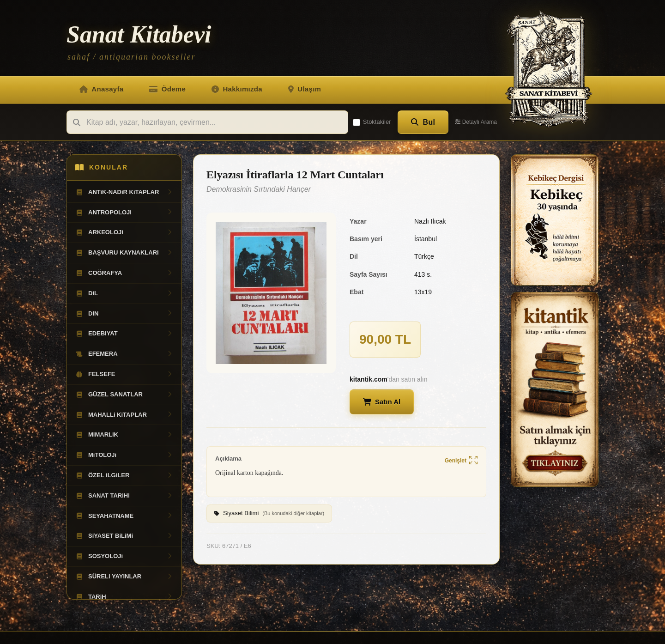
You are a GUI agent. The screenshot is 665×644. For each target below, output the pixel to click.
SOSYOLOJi (124, 556)
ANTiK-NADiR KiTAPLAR (124, 192)
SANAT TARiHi (124, 496)
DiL (124, 293)
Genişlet (461, 461)
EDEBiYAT (124, 334)
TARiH (124, 597)
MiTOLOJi (124, 455)
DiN (124, 314)
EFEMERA (124, 354)
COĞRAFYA (124, 273)
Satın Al (382, 402)
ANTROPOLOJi (124, 213)
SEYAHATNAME (124, 516)
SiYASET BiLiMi (124, 536)
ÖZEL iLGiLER (124, 475)
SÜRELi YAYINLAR (124, 577)
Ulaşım (305, 89)
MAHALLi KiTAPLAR (124, 415)
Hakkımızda (237, 89)
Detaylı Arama (476, 122)
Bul (423, 122)
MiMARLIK (124, 435)
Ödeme (167, 89)
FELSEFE (124, 374)
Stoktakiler (372, 122)
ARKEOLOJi (124, 232)
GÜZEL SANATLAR (124, 395)
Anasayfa (101, 89)
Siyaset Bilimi (269, 514)
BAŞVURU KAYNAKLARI (124, 253)
